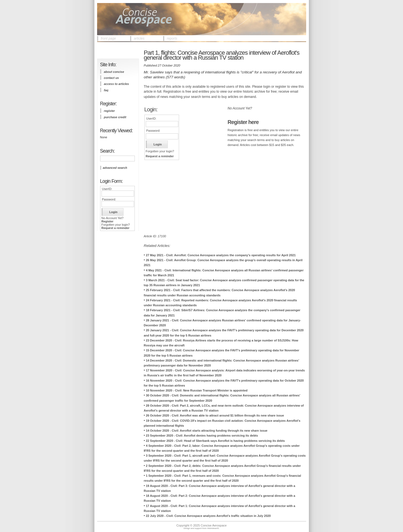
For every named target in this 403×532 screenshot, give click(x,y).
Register (108, 221)
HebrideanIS (213, 528)
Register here (243, 122)
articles (139, 38)
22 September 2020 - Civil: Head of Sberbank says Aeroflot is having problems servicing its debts (215, 441)
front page (109, 38)
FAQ (106, 90)
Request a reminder (116, 228)
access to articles (116, 84)
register (109, 111)
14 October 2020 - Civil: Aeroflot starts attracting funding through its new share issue (207, 431)
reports (172, 38)
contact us (112, 78)
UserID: (107, 189)
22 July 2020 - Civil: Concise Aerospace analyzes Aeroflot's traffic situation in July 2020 (208, 516)
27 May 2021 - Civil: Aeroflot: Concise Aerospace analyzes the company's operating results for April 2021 (221, 255)
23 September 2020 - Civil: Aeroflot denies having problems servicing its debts (202, 435)
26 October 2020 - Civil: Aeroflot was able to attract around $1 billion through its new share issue (215, 415)
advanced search (115, 168)
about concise (114, 72)
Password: (109, 199)
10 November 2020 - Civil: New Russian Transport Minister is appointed (197, 390)
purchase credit (115, 117)
